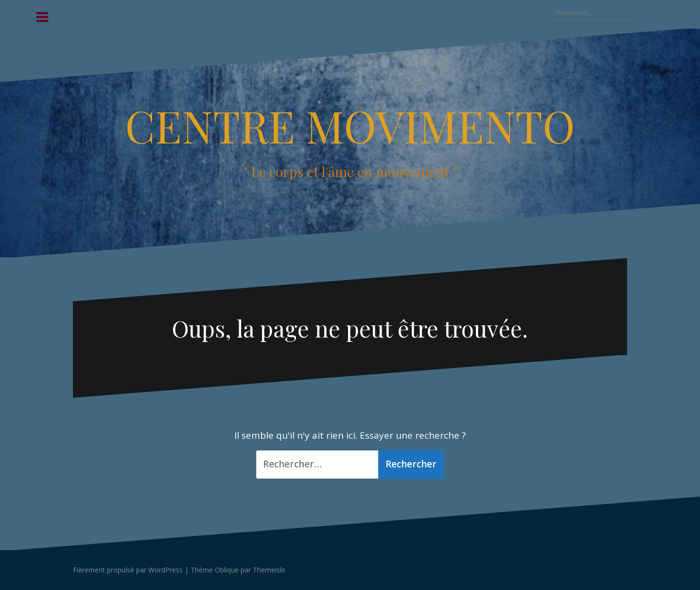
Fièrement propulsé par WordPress (128, 570)
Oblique (227, 570)
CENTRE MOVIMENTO (350, 125)
